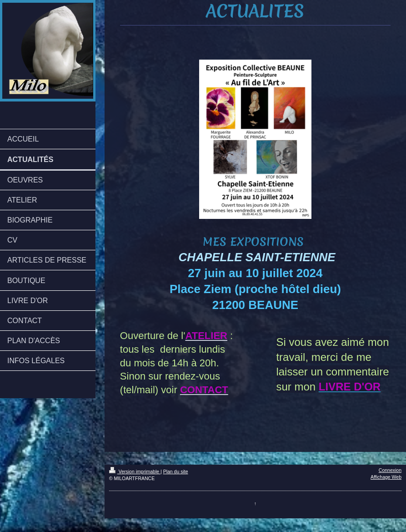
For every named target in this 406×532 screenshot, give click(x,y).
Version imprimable (135, 471)
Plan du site (176, 471)
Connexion (390, 470)
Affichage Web (386, 477)
